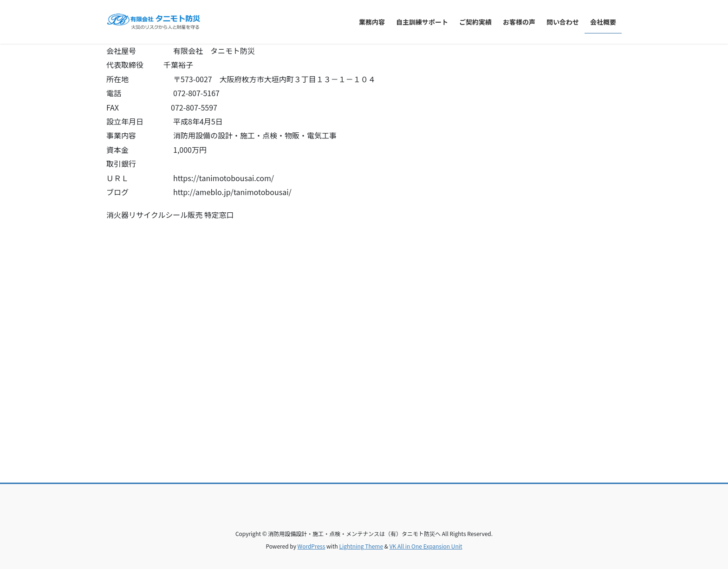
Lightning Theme (361, 546)
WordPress (312, 546)
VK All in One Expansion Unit (426, 546)
